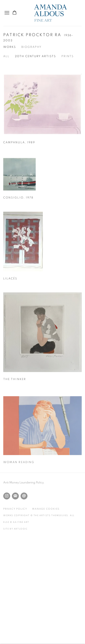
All (6, 56)
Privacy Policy (15, 509)
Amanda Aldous (58, 13)
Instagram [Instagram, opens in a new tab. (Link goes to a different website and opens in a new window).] (7, 496)
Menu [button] (6, 13)
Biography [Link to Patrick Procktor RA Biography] (31, 47)
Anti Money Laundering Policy (23, 483)
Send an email (24, 496)
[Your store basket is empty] (14, 13)
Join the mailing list (15, 496)
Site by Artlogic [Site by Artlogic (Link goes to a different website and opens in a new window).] (15, 529)
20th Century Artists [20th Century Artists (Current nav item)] (35, 56)
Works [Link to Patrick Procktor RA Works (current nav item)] (10, 47)
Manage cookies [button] (46, 509)
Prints (68, 56)
